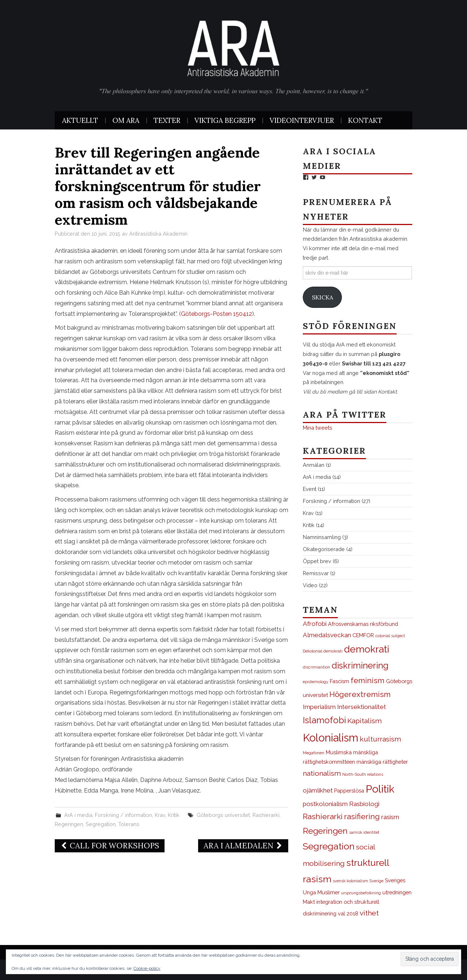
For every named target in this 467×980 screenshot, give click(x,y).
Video (310, 585)
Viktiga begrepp (225, 120)
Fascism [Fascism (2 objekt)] (339, 681)
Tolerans (129, 824)
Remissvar (316, 573)
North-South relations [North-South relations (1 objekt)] (363, 774)
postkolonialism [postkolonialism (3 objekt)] (325, 804)
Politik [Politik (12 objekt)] (380, 789)
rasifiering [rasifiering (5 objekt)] (362, 816)
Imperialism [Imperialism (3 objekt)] (319, 707)
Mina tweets (318, 428)
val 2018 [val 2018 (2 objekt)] (348, 913)
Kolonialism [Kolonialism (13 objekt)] (331, 738)
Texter (167, 120)
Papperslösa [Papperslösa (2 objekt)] (349, 791)
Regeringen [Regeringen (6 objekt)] (325, 831)
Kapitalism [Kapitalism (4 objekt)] (364, 721)
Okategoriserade (324, 549)
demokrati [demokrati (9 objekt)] (367, 649)
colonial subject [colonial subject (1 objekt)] (390, 636)
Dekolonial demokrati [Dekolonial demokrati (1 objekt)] (323, 651)
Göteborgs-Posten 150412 (217, 314)
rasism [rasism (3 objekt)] (390, 817)
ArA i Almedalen (243, 846)
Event (310, 489)
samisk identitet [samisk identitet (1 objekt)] (364, 832)
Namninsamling (322, 537)
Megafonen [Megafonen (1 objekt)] (314, 753)
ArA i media (78, 815)
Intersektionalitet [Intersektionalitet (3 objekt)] (362, 707)
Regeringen (69, 824)
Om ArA (126, 120)
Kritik (174, 815)
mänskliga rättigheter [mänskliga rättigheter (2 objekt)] (382, 762)
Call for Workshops (110, 846)
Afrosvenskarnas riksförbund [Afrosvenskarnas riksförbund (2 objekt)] (363, 624)
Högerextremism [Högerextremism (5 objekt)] (360, 694)
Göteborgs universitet (223, 815)
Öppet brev (317, 561)
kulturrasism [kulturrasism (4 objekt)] (380, 739)
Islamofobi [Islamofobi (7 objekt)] (324, 720)
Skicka (323, 297)
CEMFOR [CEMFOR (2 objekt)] (363, 635)
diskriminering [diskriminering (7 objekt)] (360, 666)
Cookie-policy (147, 968)
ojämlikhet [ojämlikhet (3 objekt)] (318, 790)
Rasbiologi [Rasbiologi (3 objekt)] (364, 804)
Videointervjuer (302, 120)
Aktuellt (80, 120)
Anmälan (314, 465)
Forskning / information (123, 815)
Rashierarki (266, 815)
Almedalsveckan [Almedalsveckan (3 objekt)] (327, 635)
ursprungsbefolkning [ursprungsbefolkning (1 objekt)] (361, 893)
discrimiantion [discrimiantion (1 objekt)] (317, 667)
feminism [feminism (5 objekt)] (368, 680)
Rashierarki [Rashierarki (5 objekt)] (323, 816)
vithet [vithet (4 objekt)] (369, 913)
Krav (160, 815)
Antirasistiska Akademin (158, 234)
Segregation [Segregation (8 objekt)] (329, 846)
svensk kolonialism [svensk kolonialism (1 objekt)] (350, 881)
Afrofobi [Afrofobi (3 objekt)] (315, 624)
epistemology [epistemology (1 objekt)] (316, 682)
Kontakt (365, 120)
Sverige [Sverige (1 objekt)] (377, 881)
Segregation (101, 824)
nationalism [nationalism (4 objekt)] (322, 773)
